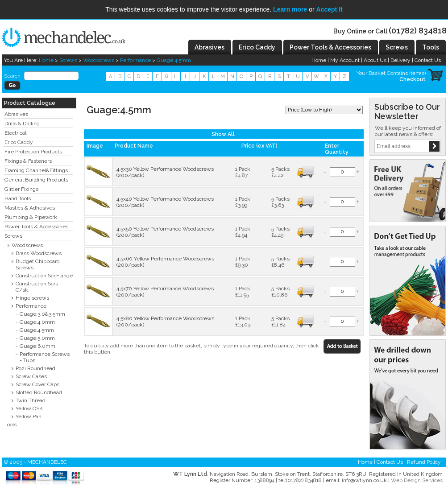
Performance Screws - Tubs (45, 357)
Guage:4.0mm (37, 322)
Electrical (15, 133)
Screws (68, 60)
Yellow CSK (29, 408)
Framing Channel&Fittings (36, 170)
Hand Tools (18, 198)
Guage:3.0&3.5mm (42, 314)
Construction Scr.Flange (44, 276)
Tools (10, 425)
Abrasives (16, 114)
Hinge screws (32, 298)
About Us (375, 60)
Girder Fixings (21, 189)
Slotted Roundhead (39, 392)
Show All (223, 134)
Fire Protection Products (33, 152)
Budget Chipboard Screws (38, 264)
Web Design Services (417, 480)
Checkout (413, 79)
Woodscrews (99, 60)
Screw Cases (31, 376)
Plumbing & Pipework (31, 217)
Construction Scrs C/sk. (37, 287)
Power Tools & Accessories (36, 227)
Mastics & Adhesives (30, 208)
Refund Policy (424, 462)
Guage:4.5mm (174, 60)
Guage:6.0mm (37, 346)
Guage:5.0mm (37, 338)
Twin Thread (31, 400)
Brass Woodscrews (39, 253)
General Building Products (36, 180)
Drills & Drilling (22, 124)
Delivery (400, 60)
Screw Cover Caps (37, 384)
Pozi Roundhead (35, 368)
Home (46, 60)
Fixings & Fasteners (28, 161)
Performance (135, 60)
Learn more (290, 9)
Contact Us (428, 60)
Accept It (330, 9)
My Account (345, 60)
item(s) (417, 73)
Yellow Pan (29, 417)
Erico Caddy (19, 142)
